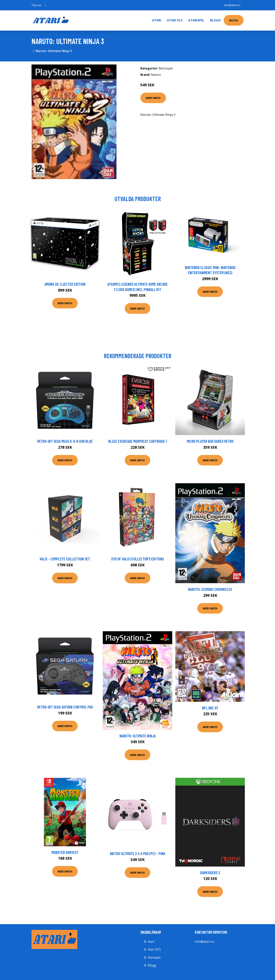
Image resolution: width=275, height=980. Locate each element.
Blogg (215, 20)
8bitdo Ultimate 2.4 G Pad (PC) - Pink (138, 853)
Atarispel (196, 20)
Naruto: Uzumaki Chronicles (210, 589)
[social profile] (45, 5)
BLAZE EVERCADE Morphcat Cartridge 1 (138, 441)
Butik (234, 20)
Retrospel (166, 68)
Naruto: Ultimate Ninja (138, 736)
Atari (157, 20)
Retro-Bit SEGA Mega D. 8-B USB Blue (65, 441)
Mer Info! (153, 98)
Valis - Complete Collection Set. (65, 559)
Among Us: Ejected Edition (65, 284)
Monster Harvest (65, 852)
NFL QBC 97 (210, 708)
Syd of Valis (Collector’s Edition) (137, 559)
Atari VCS (175, 20)
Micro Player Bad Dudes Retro (210, 441)
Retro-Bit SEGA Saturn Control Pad (65, 707)
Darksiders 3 (210, 873)
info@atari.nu (232, 5)
